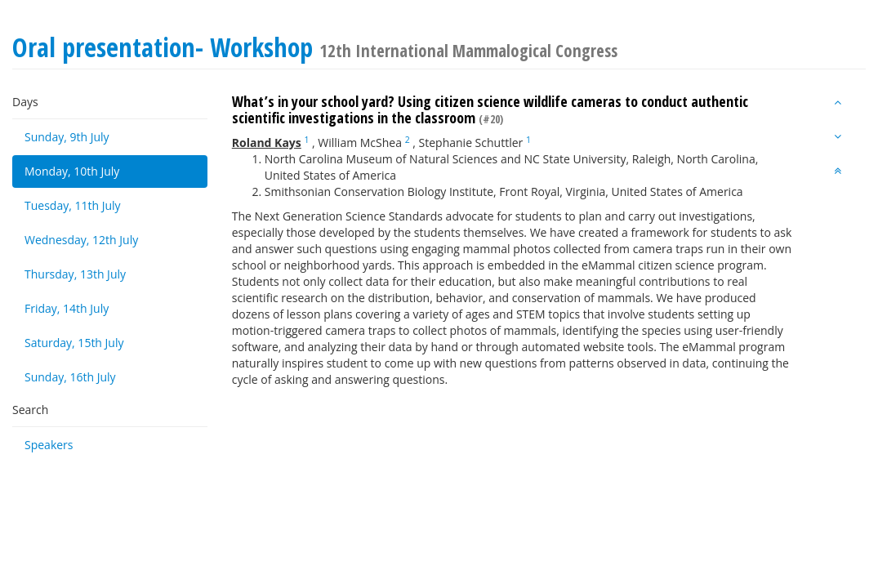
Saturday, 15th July (74, 343)
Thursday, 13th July (75, 274)
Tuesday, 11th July (73, 205)
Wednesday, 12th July (81, 240)
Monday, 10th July (72, 171)
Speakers (49, 445)
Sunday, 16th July (70, 377)
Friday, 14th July (67, 308)
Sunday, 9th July (67, 137)
